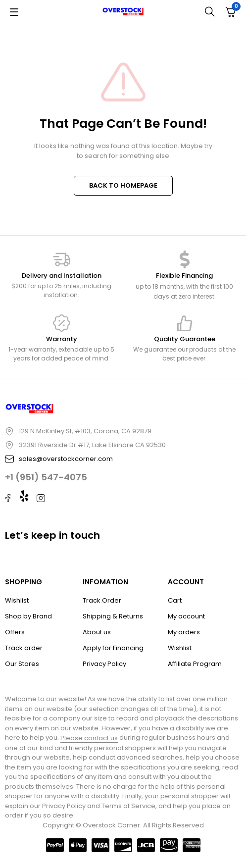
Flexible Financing (184, 276)
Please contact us (89, 738)
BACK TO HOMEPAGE (123, 185)
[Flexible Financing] (185, 259)
